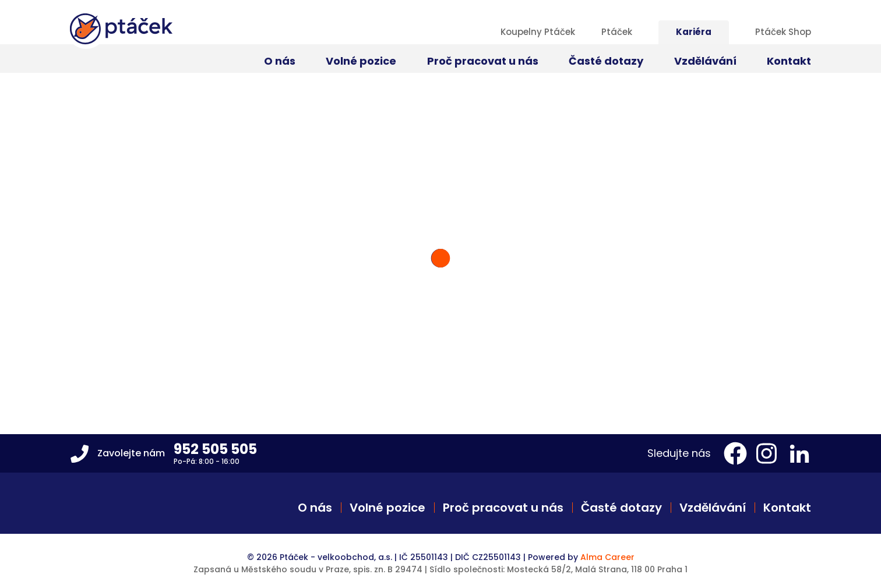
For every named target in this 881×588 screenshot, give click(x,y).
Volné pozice (387, 508)
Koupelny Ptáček (538, 32)
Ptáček (617, 32)
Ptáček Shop (783, 32)
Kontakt (787, 508)
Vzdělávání (713, 508)
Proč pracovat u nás (503, 508)
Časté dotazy (621, 508)
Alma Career (607, 557)
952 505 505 (215, 449)
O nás (315, 508)
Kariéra (694, 32)
